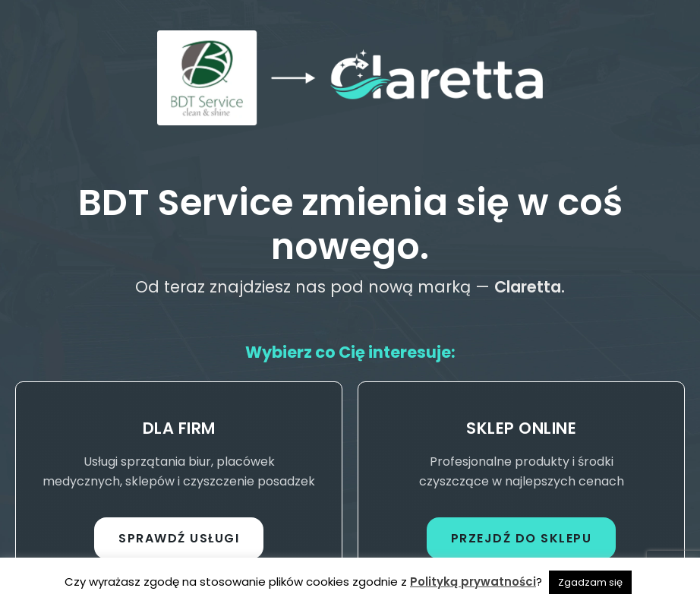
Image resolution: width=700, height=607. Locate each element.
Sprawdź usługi (179, 538)
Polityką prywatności (473, 582)
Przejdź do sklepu (522, 538)
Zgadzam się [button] (590, 582)
